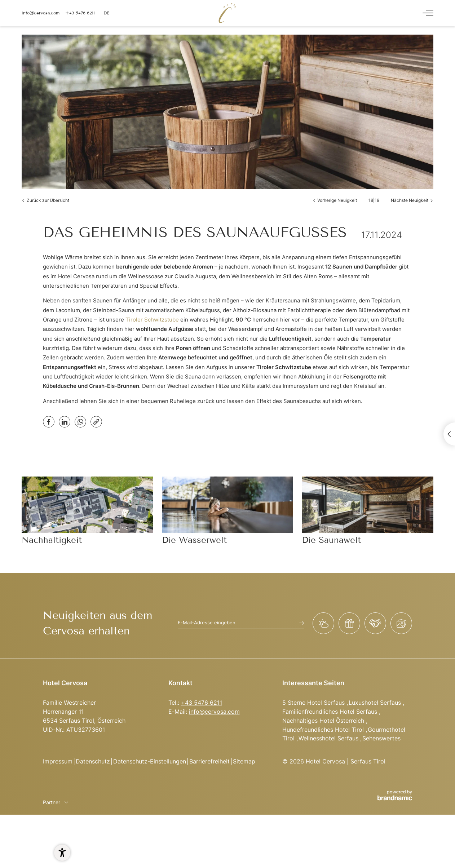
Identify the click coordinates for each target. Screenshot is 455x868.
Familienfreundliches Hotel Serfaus (331, 712)
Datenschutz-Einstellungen (150, 761)
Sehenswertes (381, 738)
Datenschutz (93, 761)
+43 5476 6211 (202, 703)
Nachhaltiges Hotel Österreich (324, 721)
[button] (62, 853)
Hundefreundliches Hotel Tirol (324, 730)
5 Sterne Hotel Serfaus (314, 703)
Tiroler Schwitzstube (152, 320)
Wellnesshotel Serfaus (329, 738)
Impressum (58, 761)
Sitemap (244, 761)
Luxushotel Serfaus (376, 703)
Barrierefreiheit (209, 761)
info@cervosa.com (214, 712)
